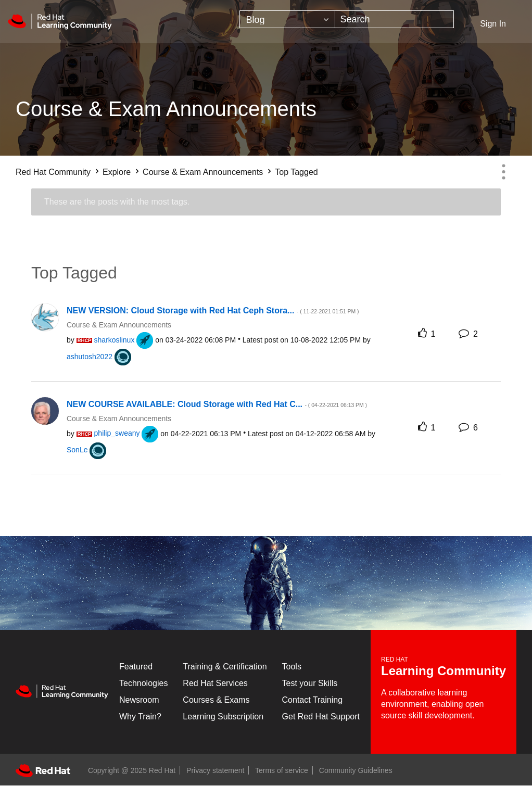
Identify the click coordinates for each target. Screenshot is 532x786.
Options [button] (503, 172)
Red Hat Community (53, 172)
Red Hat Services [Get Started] (215, 683)
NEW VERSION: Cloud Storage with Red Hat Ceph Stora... (213, 310)
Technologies (143, 683)
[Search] (395, 19)
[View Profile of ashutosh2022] (90, 357)
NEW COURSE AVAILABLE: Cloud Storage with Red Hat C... (217, 404)
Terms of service (282, 770)
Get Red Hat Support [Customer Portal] (321, 717)
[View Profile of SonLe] (77, 450)
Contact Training (313, 700)
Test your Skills (310, 683)
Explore (117, 172)
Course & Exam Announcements (203, 172)
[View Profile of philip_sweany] (117, 433)
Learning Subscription (223, 717)
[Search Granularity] (287, 19)
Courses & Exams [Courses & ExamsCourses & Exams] (216, 700)
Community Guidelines (356, 770)
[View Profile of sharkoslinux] (115, 340)
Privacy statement (215, 770)
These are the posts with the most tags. (117, 202)
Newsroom (139, 700)
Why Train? (140, 717)
